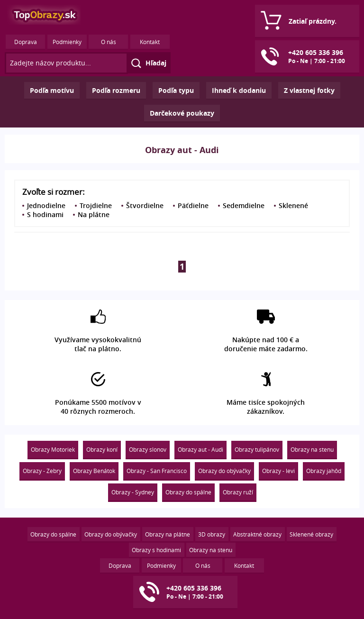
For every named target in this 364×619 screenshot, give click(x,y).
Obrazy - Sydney (133, 492)
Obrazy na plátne (168, 534)
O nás (109, 42)
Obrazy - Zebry (42, 471)
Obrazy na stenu (312, 449)
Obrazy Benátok (94, 471)
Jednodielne (46, 205)
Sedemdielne (244, 205)
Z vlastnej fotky (309, 90)
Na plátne (94, 214)
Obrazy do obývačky (224, 471)
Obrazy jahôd (324, 471)
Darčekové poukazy (182, 113)
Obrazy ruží (238, 492)
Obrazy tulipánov (257, 449)
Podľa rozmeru (116, 90)
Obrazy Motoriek (53, 449)
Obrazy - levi (278, 471)
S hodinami (45, 214)
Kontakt (150, 42)
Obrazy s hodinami (156, 550)
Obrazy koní (102, 449)
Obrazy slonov (148, 449)
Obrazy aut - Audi (200, 449)
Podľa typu (176, 90)
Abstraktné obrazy (257, 534)
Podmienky (67, 42)
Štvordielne (145, 205)
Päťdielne (193, 205)
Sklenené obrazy (311, 534)
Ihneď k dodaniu (239, 90)
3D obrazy (212, 534)
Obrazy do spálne (188, 492)
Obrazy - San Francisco (157, 471)
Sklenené (293, 205)
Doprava (26, 42)
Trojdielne (96, 205)
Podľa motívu (52, 90)
